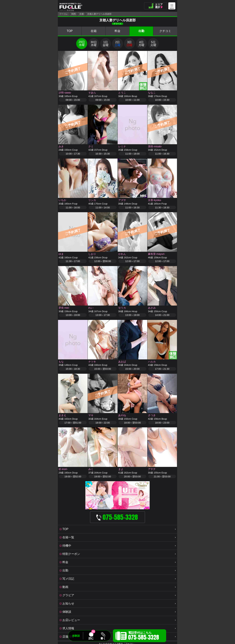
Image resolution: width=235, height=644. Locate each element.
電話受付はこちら (144, 636)
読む (91, 638)
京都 (82, 14)
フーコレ (64, 14)
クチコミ (165, 31)
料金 (117, 31)
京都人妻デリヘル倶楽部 (99, 14)
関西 (74, 14)
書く (103, 638)
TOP (70, 31)
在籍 (94, 31)
